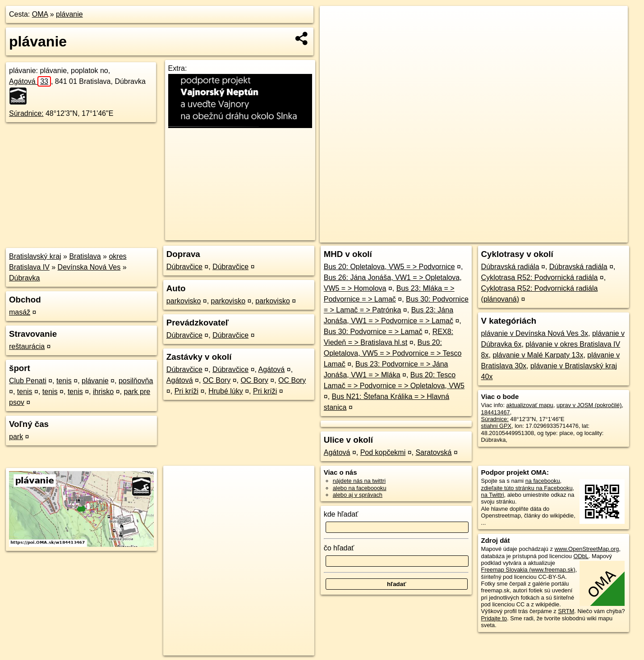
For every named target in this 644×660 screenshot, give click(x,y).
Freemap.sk (520, 236)
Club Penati (28, 381)
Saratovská (433, 452)
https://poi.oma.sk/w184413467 (588, 236)
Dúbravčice (184, 267)
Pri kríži (186, 391)
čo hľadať (339, 548)
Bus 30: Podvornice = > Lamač (373, 332)
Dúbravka (24, 278)
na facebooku (543, 481)
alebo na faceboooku (360, 488)
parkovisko (184, 301)
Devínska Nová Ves (89, 267)
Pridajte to (494, 618)
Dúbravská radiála (510, 267)
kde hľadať (341, 514)
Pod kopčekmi (383, 452)
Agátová (30, 81)
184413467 (496, 412)
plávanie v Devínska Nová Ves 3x (535, 333)
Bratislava (85, 256)
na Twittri (493, 495)
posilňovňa (136, 381)
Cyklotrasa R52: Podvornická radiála (540, 277)
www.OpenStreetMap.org (587, 549)
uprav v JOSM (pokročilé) (589, 405)
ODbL (581, 556)
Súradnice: (26, 113)
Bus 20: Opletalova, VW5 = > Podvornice (389, 267)
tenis (64, 381)
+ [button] (335, 21)
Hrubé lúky (225, 391)
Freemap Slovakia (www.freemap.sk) (528, 570)
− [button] (335, 35)
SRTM (566, 611)
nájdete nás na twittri (359, 481)
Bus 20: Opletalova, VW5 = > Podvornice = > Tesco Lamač (393, 353)
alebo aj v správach (358, 495)
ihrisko (103, 392)
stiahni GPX (497, 426)
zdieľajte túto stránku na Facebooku (527, 488)
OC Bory (217, 380)
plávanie (69, 14)
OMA (40, 14)
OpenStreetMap (474, 236)
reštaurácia (27, 346)
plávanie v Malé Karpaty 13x (538, 355)
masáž (20, 312)
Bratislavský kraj (35, 256)
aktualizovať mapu (530, 405)
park (16, 437)
